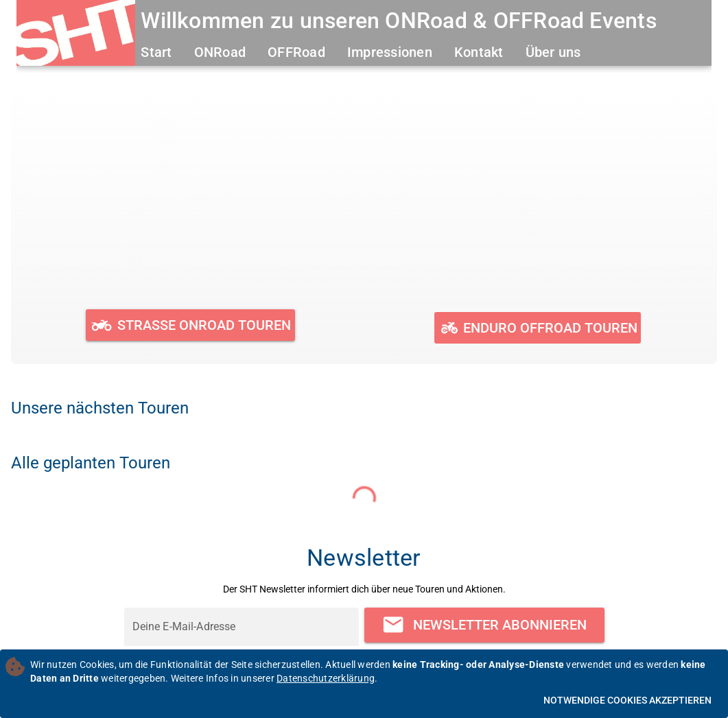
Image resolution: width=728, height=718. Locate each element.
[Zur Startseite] (76, 35)
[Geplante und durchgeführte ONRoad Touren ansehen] (190, 325)
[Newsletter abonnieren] (484, 625)
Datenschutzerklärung (326, 678)
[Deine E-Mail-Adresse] (242, 627)
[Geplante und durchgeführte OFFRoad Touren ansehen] (538, 328)
